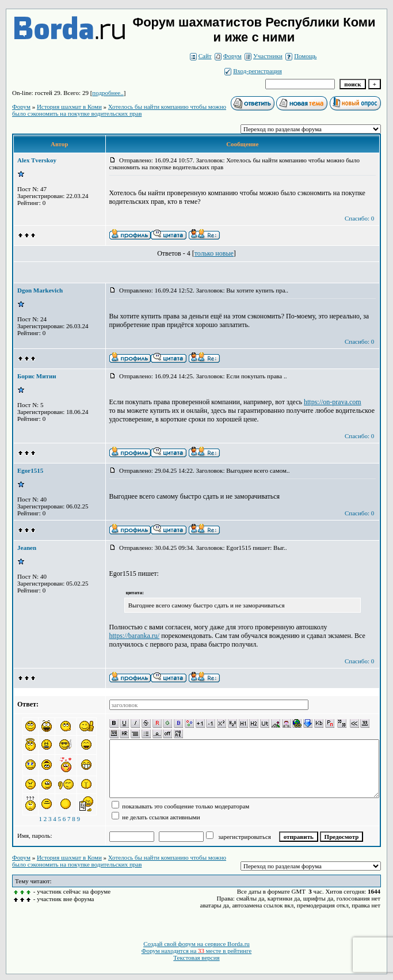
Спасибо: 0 (359, 218)
